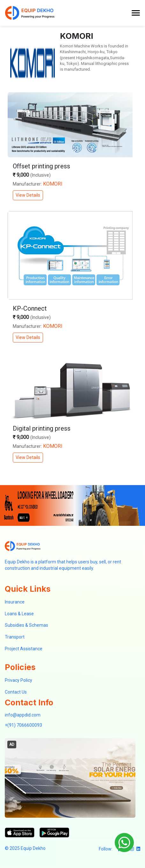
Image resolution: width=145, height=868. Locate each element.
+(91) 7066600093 (23, 725)
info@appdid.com (23, 715)
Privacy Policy (18, 680)
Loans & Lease (19, 614)
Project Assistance (24, 649)
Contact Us (16, 692)
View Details (28, 195)
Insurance (15, 602)
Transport (15, 637)
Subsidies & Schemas (26, 625)
